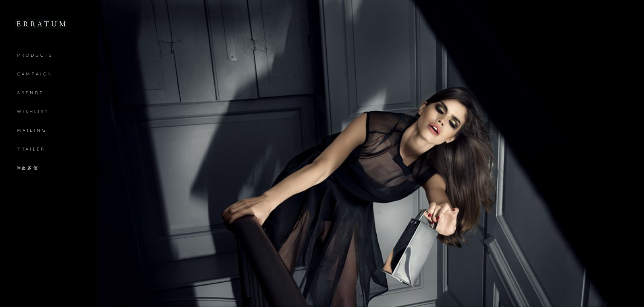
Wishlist (33, 112)
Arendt (30, 93)
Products (35, 55)
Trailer (31, 149)
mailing (32, 130)
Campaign (35, 74)
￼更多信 (28, 168)
